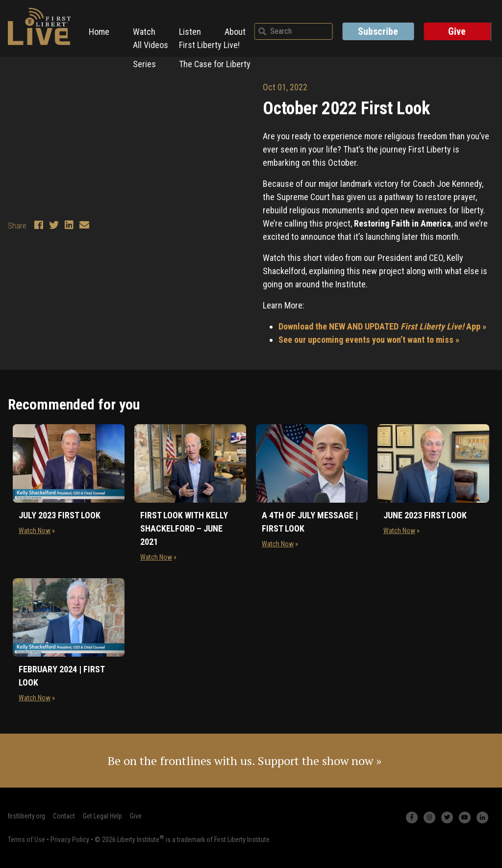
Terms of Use (26, 839)
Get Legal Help (102, 816)
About (238, 28)
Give (461, 28)
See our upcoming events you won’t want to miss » (369, 340)
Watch (147, 28)
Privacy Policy (70, 839)
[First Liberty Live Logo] (39, 26)
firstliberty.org (26, 816)
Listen (193, 28)
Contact (64, 816)
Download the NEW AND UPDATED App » (382, 326)
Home (102, 28)
